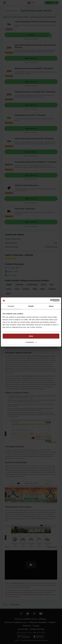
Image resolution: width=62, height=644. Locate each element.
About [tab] (51, 306)
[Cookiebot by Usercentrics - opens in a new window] (50, 300)
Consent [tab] (11, 306)
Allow (31, 336)
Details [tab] (31, 306)
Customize (31, 342)
